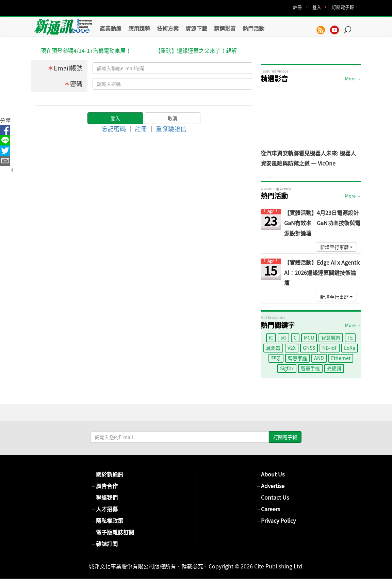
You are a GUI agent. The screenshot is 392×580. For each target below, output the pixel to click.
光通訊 (334, 368)
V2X (292, 348)
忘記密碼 (114, 129)
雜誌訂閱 (104, 544)
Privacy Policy (276, 520)
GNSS (309, 348)
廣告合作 (104, 486)
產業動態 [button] (111, 28)
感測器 (273, 348)
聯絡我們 (104, 497)
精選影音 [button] (225, 28)
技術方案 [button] (168, 28)
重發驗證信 (171, 129)
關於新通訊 (107, 474)
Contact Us (272, 497)
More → (353, 79)
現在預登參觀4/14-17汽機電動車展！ (86, 50)
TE (350, 338)
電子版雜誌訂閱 (112, 532)
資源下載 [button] (196, 28)
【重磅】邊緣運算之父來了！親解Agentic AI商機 (196, 51)
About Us (270, 474)
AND (319, 358)
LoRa (350, 348)
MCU (309, 338)
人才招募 (104, 509)
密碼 (73, 84)
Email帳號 (65, 68)
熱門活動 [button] (254, 28)
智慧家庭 (297, 358)
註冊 (297, 7)
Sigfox (287, 368)
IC (271, 338)
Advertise (270, 486)
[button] (350, 27)
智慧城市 (331, 338)
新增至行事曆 (336, 247)
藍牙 (276, 358)
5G (283, 338)
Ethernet (341, 358)
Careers (268, 509)
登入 (317, 7)
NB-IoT (330, 348)
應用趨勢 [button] (139, 28)
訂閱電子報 (343, 7)
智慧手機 (310, 368)
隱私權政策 (107, 520)
